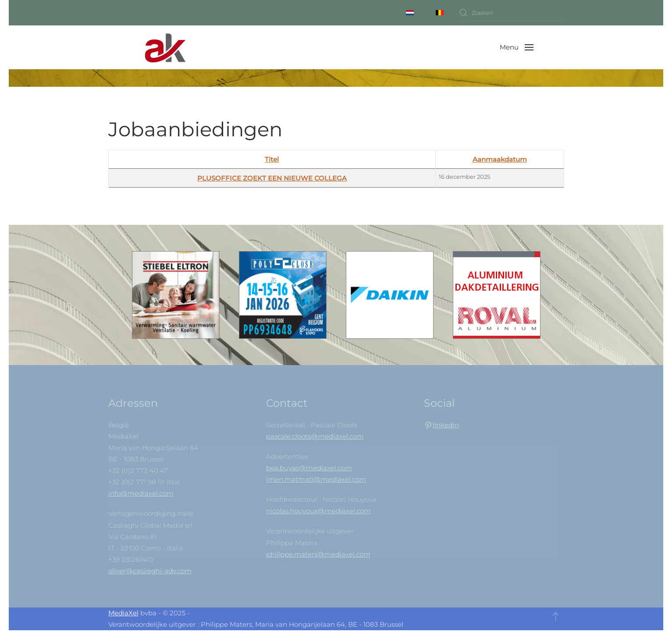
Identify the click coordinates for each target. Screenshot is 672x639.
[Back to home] (165, 47)
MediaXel (123, 613)
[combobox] (512, 13)
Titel (272, 159)
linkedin (446, 425)
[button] (517, 47)
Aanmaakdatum (500, 159)
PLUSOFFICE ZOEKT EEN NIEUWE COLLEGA (272, 178)
